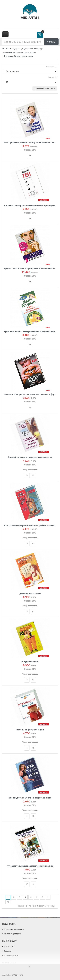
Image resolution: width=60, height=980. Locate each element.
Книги (9, 49)
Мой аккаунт (9, 946)
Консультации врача (12, 934)
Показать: (53, 77)
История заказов (11, 956)
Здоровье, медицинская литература (28, 49)
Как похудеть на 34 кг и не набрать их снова (30, 798)
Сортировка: (52, 67)
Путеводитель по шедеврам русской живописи (30, 866)
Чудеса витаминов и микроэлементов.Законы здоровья (30, 331)
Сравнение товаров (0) (45, 88)
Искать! (51, 42)
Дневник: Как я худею (30, 594)
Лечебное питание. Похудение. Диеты (20, 52)
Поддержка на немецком (14, 929)
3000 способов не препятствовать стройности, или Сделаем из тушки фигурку (30, 525)
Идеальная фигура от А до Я (30, 730)
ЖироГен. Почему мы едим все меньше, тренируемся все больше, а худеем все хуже (30, 206)
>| (8, 902)
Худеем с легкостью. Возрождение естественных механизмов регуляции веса (30, 268)
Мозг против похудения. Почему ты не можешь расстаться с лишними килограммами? (30, 142)
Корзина (7, 951)
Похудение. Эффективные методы (18, 56)
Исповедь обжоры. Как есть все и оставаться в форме (30, 394)
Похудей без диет (30, 662)
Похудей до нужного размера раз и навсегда (30, 457)
